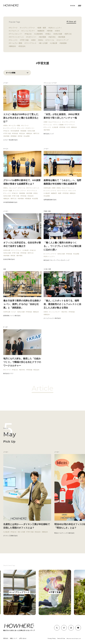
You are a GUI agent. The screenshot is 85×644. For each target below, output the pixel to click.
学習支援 (15, 133)
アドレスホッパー (16, 34)
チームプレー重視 (16, 43)
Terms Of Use (61, 638)
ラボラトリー (32, 37)
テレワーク (14, 28)
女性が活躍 (58, 34)
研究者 (50, 31)
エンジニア (13, 188)
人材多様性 (39, 34)
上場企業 (54, 43)
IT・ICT (5, 327)
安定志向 (22, 46)
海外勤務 (62, 37)
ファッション (47, 83)
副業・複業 (42, 28)
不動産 (45, 211)
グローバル (50, 40)
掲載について (14, 638)
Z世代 (58, 31)
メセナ (14, 312)
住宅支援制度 (15, 131)
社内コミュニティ (56, 28)
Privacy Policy (52, 638)
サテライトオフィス (17, 37)
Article (73, 6)
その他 (45, 269)
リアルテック (14, 31)
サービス (6, 149)
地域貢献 (64, 43)
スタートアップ (63, 40)
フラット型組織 (59, 125)
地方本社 (52, 37)
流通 (50, 269)
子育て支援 (25, 40)
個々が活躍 (44, 43)
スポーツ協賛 (8, 191)
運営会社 (6, 638)
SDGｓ (6, 188)
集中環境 (47, 130)
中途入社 (29, 34)
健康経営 (41, 31)
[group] (20, 592)
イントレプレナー (29, 31)
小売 (69, 127)
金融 (5, 269)
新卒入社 (69, 34)
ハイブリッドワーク (28, 28)
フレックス (14, 40)
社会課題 (27, 136)
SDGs (41, 40)
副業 (60, 193)
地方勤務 (43, 37)
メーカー (6, 83)
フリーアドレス (31, 43)
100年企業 (47, 188)
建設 (50, 211)
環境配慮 (14, 136)
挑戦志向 (13, 46)
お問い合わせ (23, 638)
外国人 (49, 34)
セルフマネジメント (55, 122)
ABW (34, 40)
